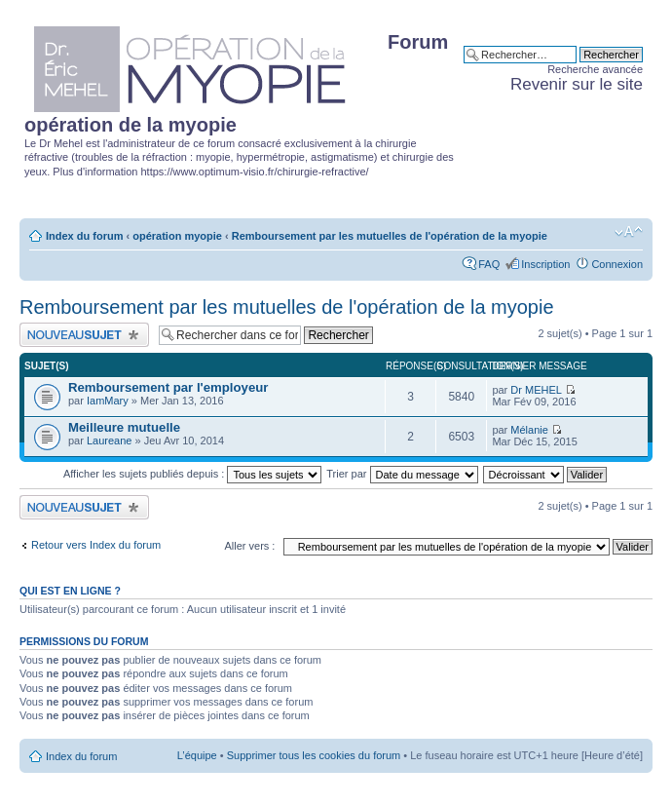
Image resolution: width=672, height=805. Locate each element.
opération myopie (177, 236)
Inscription (545, 264)
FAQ (489, 264)
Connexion (617, 264)
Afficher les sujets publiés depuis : (193, 474)
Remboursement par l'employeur (168, 387)
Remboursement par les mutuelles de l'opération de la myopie (390, 236)
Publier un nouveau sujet (84, 335)
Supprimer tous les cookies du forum (314, 755)
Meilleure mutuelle (124, 427)
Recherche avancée (595, 69)
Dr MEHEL (536, 390)
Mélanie (529, 430)
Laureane (110, 441)
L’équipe (197, 755)
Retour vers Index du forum (96, 545)
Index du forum (84, 236)
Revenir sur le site (577, 84)
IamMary (108, 401)
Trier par (402, 474)
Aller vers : (249, 546)
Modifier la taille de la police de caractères (629, 232)
